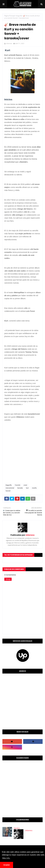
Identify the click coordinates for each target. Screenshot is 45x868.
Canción (18, 485)
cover (25, 485)
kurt (27, 488)
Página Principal (10, 16)
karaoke (20, 488)
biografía (19, 16)
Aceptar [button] (7, 865)
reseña (34, 488)
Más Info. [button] (6, 858)
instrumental (10, 488)
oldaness (9, 43)
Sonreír (8, 491)
